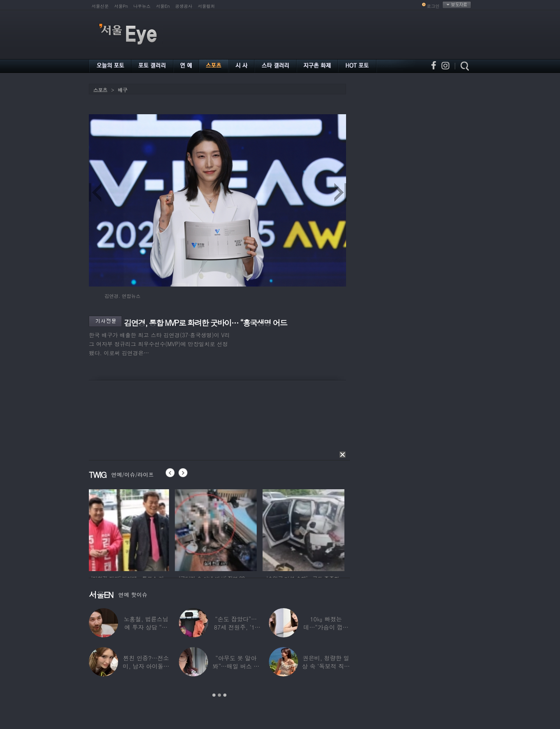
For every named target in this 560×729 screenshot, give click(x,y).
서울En (163, 6)
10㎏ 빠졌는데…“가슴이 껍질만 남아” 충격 (326, 627)
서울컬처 (207, 6)
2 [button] (219, 695)
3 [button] (225, 695)
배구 (122, 90)
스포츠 (100, 90)
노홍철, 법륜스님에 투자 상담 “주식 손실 (146, 627)
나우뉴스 (142, 6)
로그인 (433, 6)
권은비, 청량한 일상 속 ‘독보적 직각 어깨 (326, 666)
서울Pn (121, 6)
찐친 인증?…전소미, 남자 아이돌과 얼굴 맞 (146, 666)
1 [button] (214, 695)
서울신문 (100, 6)
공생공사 (184, 6)
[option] (130, 529)
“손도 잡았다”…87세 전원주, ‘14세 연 (236, 627)
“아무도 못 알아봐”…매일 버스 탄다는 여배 (236, 666)
